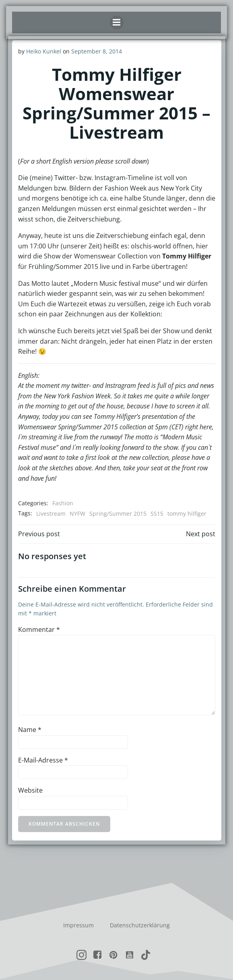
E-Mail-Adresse (43, 760)
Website (30, 790)
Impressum (78, 925)
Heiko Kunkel (44, 51)
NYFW (77, 514)
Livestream (51, 514)
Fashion (63, 503)
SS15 (157, 514)
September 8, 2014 (97, 51)
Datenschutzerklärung (140, 925)
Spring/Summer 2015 (118, 514)
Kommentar (39, 629)
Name (30, 730)
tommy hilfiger (187, 514)
